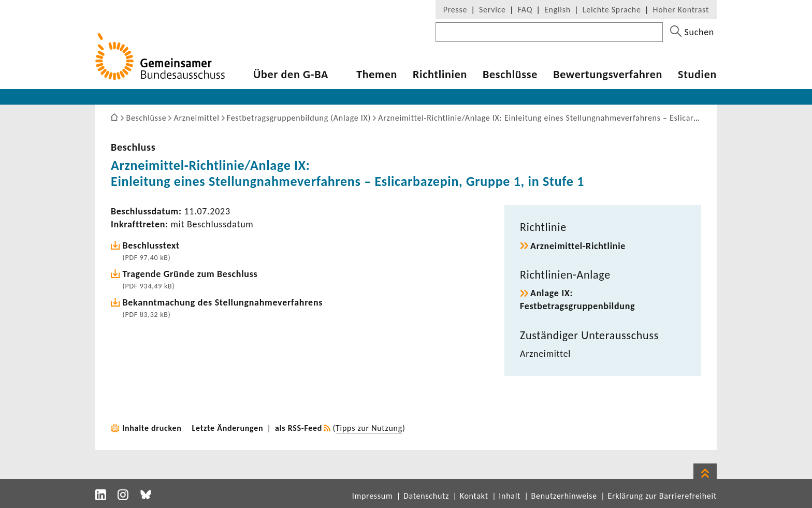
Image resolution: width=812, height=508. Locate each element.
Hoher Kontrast (681, 10)
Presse (455, 10)
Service (492, 10)
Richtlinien (440, 75)
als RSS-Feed (299, 428)
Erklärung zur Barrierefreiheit (662, 496)
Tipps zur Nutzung (369, 428)
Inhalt (510, 496)
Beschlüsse (510, 75)
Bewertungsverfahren (608, 75)
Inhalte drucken (152, 428)
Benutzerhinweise (564, 496)
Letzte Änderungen (228, 428)
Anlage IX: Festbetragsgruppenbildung (577, 300)
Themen (377, 75)
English (557, 10)
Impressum (373, 496)
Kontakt (474, 496)
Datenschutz (426, 496)
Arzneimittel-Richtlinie (578, 246)
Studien (697, 75)
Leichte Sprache (612, 10)
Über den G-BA (291, 75)
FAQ (525, 10)
